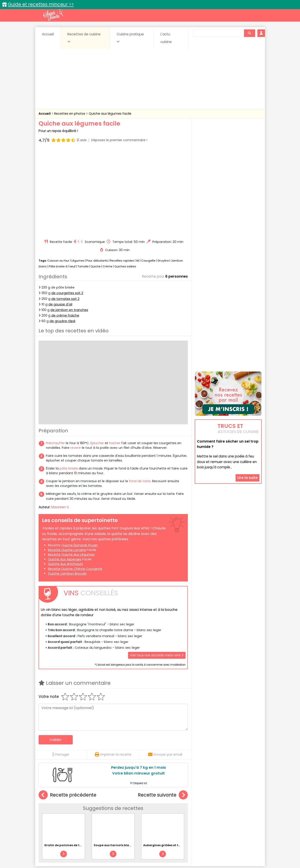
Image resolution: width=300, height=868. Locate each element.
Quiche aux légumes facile (110, 114)
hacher (115, 358)
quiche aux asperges (65, 475)
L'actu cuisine (166, 38)
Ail (138, 176)
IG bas (185, 811)
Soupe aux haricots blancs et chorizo (122, 761)
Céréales (139, 807)
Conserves (183, 807)
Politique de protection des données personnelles (141, 855)
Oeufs (223, 811)
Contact (92, 851)
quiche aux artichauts (65, 479)
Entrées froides (140, 811)
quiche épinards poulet (80, 461)
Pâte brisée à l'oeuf (62, 182)
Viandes (197, 816)
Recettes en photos (70, 114)
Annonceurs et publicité (62, 851)
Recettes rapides (122, 176)
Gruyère (163, 176)
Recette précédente (67, 710)
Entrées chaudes (110, 811)
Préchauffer (55, 358)
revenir (76, 363)
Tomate (83, 182)
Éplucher (97, 358)
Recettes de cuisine (84, 38)
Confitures (160, 807)
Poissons (88, 816)
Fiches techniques (173, 798)
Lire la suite (247, 450)
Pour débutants (97, 176)
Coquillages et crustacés (217, 807)
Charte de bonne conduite (219, 851)
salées (107, 816)
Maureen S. (60, 422)
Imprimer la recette (113, 670)
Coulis (247, 807)
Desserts (51, 811)
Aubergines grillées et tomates (167, 761)
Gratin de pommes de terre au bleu (71, 761)
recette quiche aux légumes (71, 470)
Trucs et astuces (213, 798)
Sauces (125, 816)
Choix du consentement (202, 855)
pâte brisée (69, 384)
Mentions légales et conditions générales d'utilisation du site (149, 851)
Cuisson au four (58, 176)
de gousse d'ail (60, 220)
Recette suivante (163, 710)
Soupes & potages (151, 816)
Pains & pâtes (244, 811)
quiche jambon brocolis (67, 489)
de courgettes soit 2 (67, 208)
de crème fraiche (65, 231)
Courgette (148, 176)
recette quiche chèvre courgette (75, 484)
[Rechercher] (249, 33)
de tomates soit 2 (65, 214)
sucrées (178, 816)
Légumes (78, 176)
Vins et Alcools (221, 816)
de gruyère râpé (62, 236)
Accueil (48, 34)
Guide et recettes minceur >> (41, 4)
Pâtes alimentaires (61, 816)
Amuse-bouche (74, 807)
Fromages (166, 811)
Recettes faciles (89, 798)
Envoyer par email (165, 670)
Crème (108, 182)
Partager (61, 670)
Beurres (99, 807)
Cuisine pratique (130, 38)
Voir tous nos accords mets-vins (157, 571)
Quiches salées (125, 182)
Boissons (118, 807)
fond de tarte (140, 396)
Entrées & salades (77, 811)
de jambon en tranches (69, 225)
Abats (51, 807)
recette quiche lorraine (67, 465)
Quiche (96, 182)
